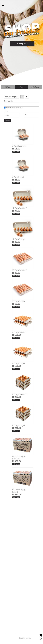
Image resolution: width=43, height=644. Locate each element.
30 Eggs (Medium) (20, 270)
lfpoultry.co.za (25, 638)
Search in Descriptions (13, 108)
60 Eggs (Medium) (20, 332)
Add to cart (16, 152)
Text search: (8, 101)
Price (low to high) (11, 97)
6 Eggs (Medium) (19, 146)
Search (8, 120)
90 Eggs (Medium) (20, 395)
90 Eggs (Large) (18, 426)
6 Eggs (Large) (18, 177)
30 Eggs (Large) (18, 301)
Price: (6, 111)
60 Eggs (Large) (18, 364)
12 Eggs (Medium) (20, 208)
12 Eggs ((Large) (19, 239)
